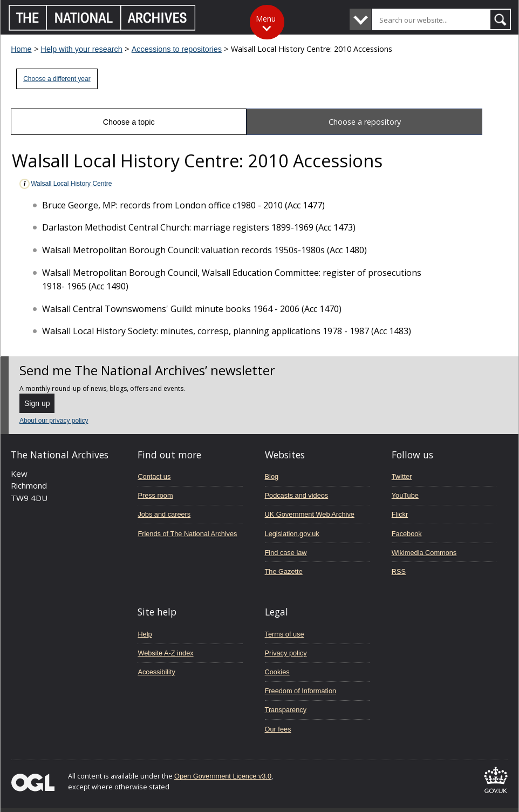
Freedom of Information (301, 691)
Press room (155, 495)
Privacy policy (286, 653)
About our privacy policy (54, 421)
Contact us (154, 476)
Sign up (37, 403)
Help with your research (82, 49)
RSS (399, 571)
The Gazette (284, 571)
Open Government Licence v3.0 (223, 776)
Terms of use (285, 634)
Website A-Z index (165, 653)
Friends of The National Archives (187, 534)
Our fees (278, 729)
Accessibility (156, 672)
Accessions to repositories (177, 49)
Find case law (286, 553)
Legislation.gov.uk (292, 534)
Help (145, 634)
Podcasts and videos (297, 495)
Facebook (407, 534)
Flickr (400, 514)
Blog (272, 476)
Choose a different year (57, 79)
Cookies (277, 672)
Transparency (286, 710)
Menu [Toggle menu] (266, 19)
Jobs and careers (164, 514)
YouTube (405, 495)
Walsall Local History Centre (65, 184)
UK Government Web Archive (310, 514)
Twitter (402, 476)
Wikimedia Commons (424, 553)
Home (21, 49)
